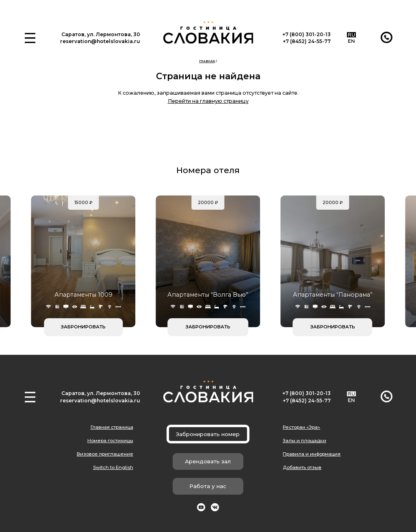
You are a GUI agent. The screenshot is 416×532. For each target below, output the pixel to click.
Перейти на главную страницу (208, 101)
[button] (30, 38)
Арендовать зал (208, 461)
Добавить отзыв (302, 467)
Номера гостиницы (110, 441)
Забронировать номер (208, 434)
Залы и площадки (304, 441)
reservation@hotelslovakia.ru (100, 41)
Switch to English (113, 467)
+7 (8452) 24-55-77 (307, 41)
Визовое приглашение (105, 454)
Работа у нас (208, 486)
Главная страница (112, 427)
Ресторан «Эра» (301, 427)
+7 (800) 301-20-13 (307, 34)
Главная (207, 61)
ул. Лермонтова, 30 (114, 34)
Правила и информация (312, 454)
